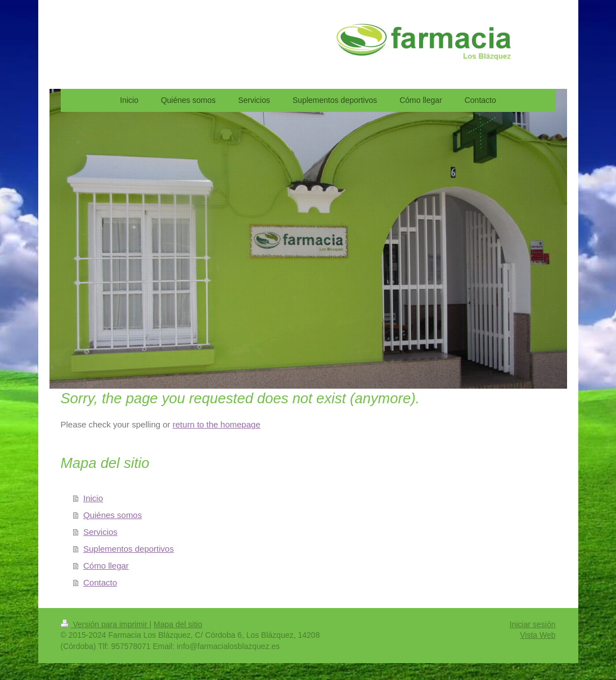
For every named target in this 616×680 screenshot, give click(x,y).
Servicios (100, 532)
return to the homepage (217, 424)
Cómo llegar (106, 566)
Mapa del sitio (178, 624)
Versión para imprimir (105, 624)
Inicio (93, 498)
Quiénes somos (113, 515)
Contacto (100, 582)
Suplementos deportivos (129, 549)
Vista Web (538, 635)
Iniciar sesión (533, 624)
